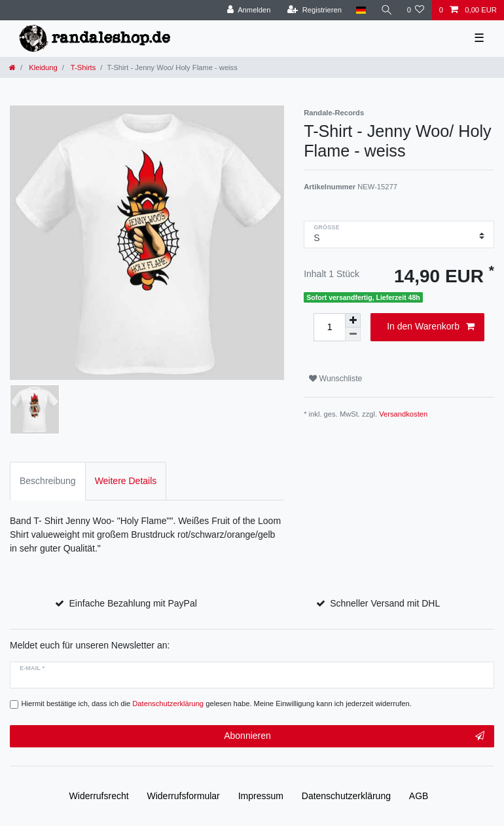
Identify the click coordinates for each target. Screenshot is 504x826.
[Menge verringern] (353, 334)
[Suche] (386, 10)
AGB (419, 796)
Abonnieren (354, 736)
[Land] (361, 10)
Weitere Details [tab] (126, 481)
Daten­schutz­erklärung (346, 796)
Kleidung (42, 67)
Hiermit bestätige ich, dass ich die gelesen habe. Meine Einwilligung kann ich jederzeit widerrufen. (217, 704)
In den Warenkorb (431, 327)
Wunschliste (335, 379)
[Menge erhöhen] (353, 320)
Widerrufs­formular (184, 796)
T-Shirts (82, 67)
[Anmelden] (249, 10)
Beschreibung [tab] (48, 481)
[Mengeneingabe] (329, 327)
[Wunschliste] (415, 10)
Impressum (261, 796)
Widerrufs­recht (99, 796)
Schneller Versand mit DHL (385, 603)
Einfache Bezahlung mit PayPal (133, 603)
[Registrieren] (315, 10)
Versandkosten (403, 414)
